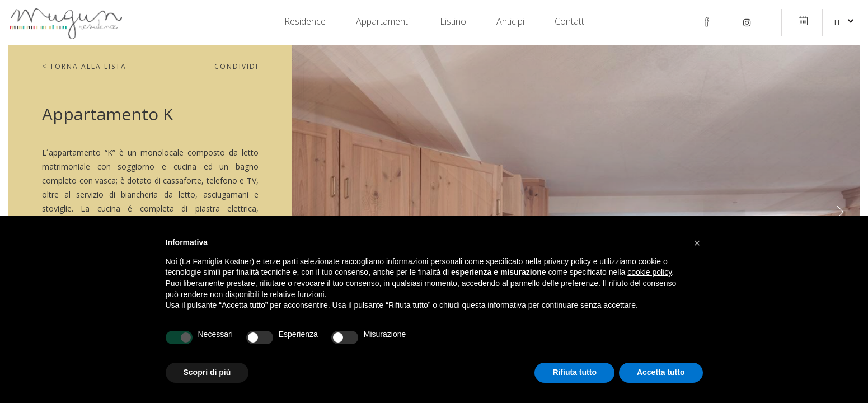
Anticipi (510, 22)
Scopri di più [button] (207, 372)
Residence (305, 22)
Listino (453, 22)
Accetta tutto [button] (661, 372)
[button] (697, 243)
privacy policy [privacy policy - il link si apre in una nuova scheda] (567, 261)
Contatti (570, 22)
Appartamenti (383, 22)
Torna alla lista (84, 66)
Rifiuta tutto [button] (574, 372)
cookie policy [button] (649, 272)
